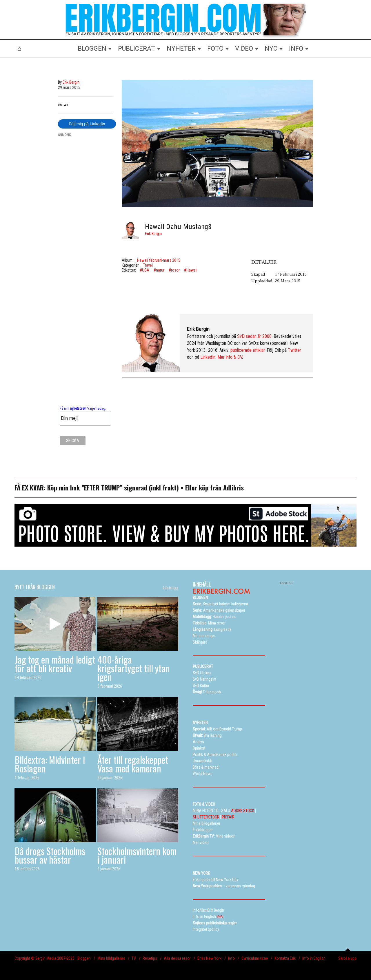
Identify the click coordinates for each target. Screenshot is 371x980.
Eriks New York (209, 958)
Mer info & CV (230, 357)
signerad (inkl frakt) (151, 488)
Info (231, 958)
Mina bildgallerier (111, 958)
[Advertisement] (86, 229)
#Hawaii (191, 270)
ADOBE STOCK (243, 811)
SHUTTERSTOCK (206, 817)
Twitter (294, 350)
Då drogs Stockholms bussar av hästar (50, 855)
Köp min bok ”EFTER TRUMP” (86, 488)
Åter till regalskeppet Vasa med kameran (133, 764)
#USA (144, 270)
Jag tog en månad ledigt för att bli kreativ (55, 664)
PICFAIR (228, 817)
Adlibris (233, 488)
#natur (159, 270)
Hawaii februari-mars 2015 (159, 260)
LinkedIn (208, 357)
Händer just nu (214, 617)
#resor (174, 270)
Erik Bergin (153, 234)
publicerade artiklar (248, 350)
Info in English (314, 958)
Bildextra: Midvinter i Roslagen (50, 764)
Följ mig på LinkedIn (87, 124)
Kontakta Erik (285, 958)
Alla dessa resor (177, 958)
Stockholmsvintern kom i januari (137, 855)
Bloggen (84, 958)
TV (134, 958)
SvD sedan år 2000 (254, 336)
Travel (148, 265)
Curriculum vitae (255, 958)
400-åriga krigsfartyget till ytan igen (134, 668)
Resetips (150, 958)
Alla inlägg (170, 588)
